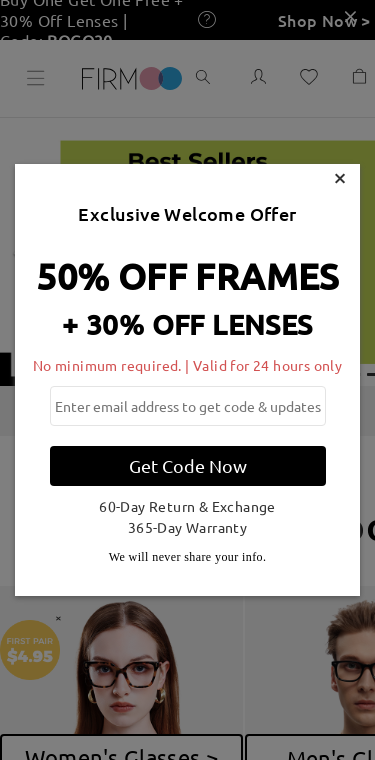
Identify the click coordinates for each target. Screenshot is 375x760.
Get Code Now (188, 465)
